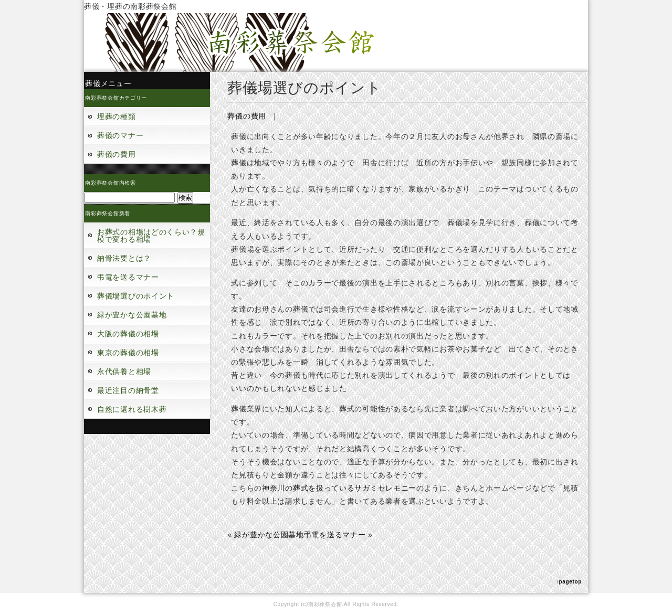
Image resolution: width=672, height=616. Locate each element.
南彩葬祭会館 (325, 604)
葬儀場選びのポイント (136, 296)
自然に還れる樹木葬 (132, 409)
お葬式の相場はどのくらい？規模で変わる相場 (151, 236)
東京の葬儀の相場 (128, 353)
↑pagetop (569, 582)
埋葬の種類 (117, 116)
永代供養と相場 (124, 371)
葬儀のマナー (120, 135)
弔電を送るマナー (128, 277)
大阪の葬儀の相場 (128, 334)
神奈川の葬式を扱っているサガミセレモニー (339, 488)
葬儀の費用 (117, 154)
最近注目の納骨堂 (128, 390)
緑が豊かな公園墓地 (132, 315)
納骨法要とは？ (124, 258)
